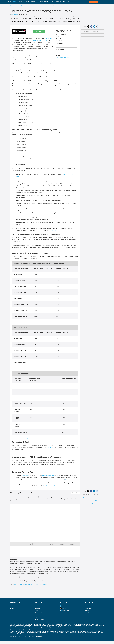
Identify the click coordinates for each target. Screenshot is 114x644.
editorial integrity (27, 17)
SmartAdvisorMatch (39, 619)
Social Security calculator (49, 486)
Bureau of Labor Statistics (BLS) (20, 584)
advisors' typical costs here (29, 438)
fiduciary (50, 447)
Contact (12, 606)
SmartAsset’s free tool (48, 475)
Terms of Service (88, 606)
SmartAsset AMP (39, 613)
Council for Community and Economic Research (37, 584)
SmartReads (38, 608)
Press (36, 617)
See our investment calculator (90, 41)
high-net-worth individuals (27, 86)
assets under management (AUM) (38, 40)
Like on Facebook (65, 606)
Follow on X (63, 608)
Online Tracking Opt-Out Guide (92, 615)
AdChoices (87, 611)
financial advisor (25, 475)
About (36, 606)
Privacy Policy (88, 608)
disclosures (23, 453)
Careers (12, 608)
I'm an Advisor (84, 2)
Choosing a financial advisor (90, 35)
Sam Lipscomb (15, 15)
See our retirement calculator (90, 38)
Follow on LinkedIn (65, 611)
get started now (69, 479)
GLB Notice (87, 613)
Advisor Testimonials (40, 615)
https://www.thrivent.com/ (63, 57)
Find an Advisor (94, 2)
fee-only (23, 58)
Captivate (37, 611)
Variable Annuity (55, 230)
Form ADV (36, 453)
